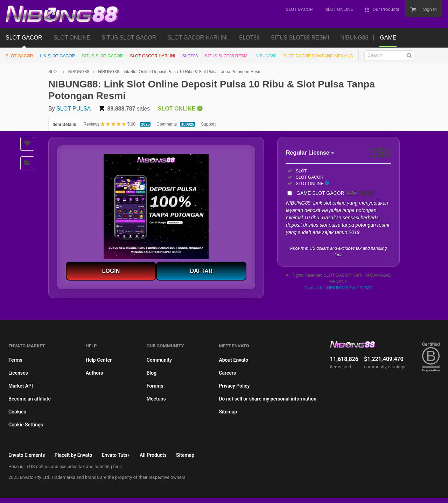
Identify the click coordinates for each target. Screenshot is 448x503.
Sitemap (228, 412)
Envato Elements (27, 455)
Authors (94, 373)
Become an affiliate (30, 399)
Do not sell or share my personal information (268, 399)
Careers (227, 373)
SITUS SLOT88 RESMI (300, 38)
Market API (21, 386)
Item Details (64, 125)
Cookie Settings (26, 425)
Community (159, 360)
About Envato (233, 360)
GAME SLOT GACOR (335, 193)
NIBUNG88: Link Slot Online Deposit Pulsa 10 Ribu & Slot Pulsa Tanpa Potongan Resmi (180, 72)
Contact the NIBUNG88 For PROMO (339, 288)
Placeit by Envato (73, 455)
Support (208, 124)
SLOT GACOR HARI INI (197, 38)
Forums (155, 386)
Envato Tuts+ (116, 455)
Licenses (18, 373)
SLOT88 (250, 38)
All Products (153, 455)
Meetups (156, 399)
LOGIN (111, 271)
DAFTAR (201, 271)
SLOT (54, 72)
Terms (15, 360)
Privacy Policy (234, 386)
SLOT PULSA (73, 109)
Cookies (17, 412)
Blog (152, 373)
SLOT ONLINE (72, 38)
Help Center (99, 360)
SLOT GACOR (24, 38)
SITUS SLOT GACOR (129, 38)
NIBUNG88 (354, 38)
